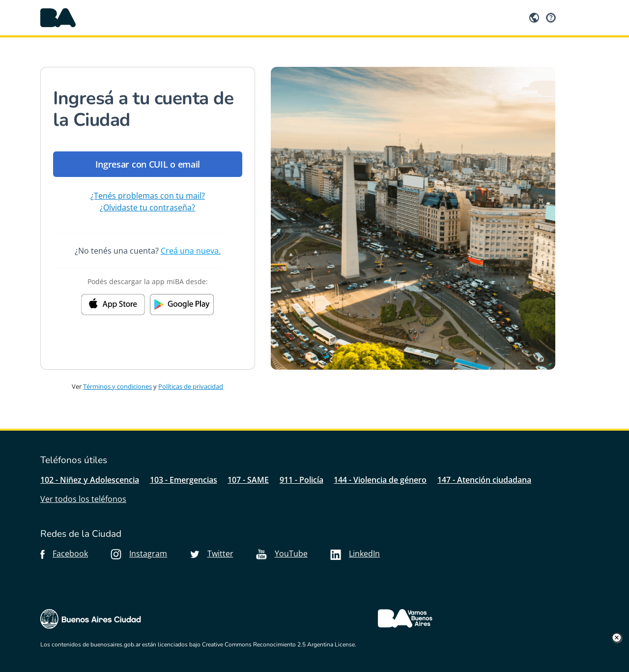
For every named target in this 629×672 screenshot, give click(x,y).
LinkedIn (355, 554)
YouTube (282, 554)
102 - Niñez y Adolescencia (90, 480)
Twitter (212, 554)
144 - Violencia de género (380, 480)
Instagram (139, 554)
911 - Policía (301, 480)
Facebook (64, 554)
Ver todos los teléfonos (83, 499)
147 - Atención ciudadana (484, 480)
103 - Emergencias (184, 480)
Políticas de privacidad (191, 386)
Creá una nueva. (191, 251)
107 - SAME (248, 480)
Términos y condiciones (117, 386)
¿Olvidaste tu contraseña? (147, 207)
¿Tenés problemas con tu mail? (148, 196)
